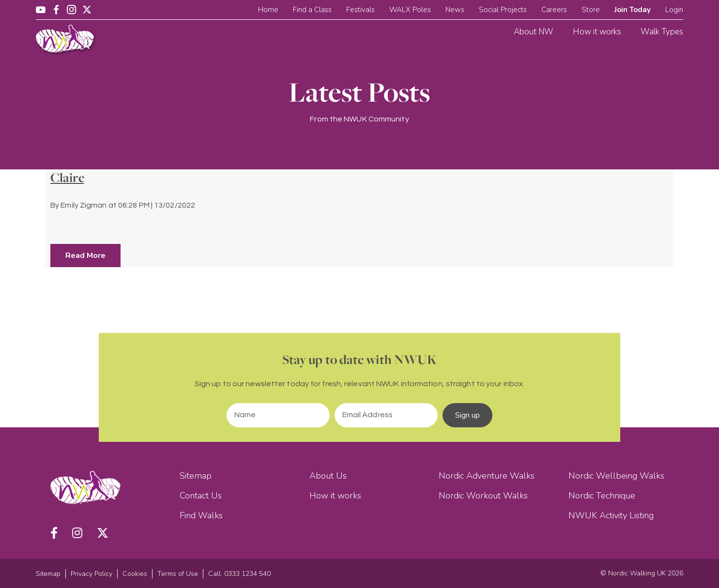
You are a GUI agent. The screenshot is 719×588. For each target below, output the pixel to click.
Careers (554, 10)
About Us (328, 476)
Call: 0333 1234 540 (239, 574)
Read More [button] (85, 256)
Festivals (360, 10)
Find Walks (201, 515)
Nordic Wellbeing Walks (616, 476)
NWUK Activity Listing (611, 515)
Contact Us (201, 496)
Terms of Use (178, 574)
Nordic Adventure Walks (487, 476)
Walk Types (662, 32)
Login (674, 10)
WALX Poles (410, 10)
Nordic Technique (602, 496)
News (455, 10)
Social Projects (503, 10)
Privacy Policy (92, 574)
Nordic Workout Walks (483, 496)
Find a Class (312, 10)
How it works (597, 32)
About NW (534, 32)
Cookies (135, 574)
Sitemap (196, 476)
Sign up (468, 415)
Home (268, 10)
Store (591, 10)
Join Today (633, 10)
